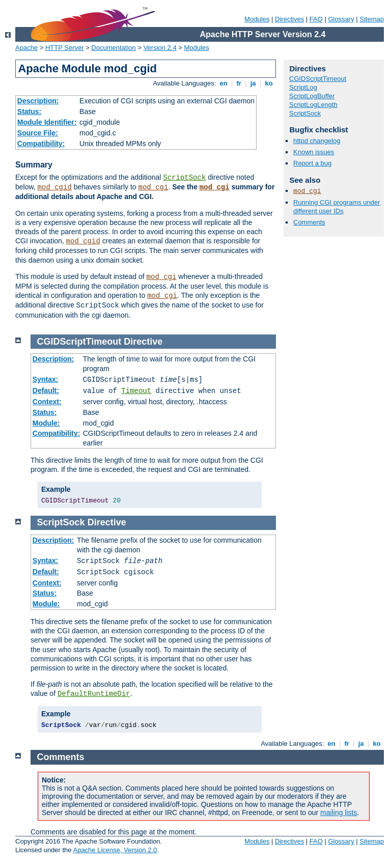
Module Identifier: (47, 122)
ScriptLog (303, 87)
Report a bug (312, 163)
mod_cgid (55, 187)
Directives (289, 19)
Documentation (113, 48)
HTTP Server (65, 48)
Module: (46, 423)
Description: (38, 101)
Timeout (136, 391)
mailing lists (339, 813)
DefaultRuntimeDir (94, 694)
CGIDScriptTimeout (318, 79)
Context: (47, 402)
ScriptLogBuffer (312, 96)
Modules (257, 19)
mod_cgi (153, 187)
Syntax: (46, 379)
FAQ (316, 19)
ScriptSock (184, 178)
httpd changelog (317, 141)
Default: (46, 390)
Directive (143, 342)
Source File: (38, 133)
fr (239, 83)
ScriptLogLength (313, 105)
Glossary (341, 19)
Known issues (314, 152)
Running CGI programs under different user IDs (337, 207)
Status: (29, 111)
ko (269, 83)
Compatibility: (41, 144)
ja (253, 83)
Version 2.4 (160, 48)
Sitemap (372, 19)
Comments (309, 222)
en (224, 83)
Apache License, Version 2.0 (115, 850)
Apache (26, 48)
